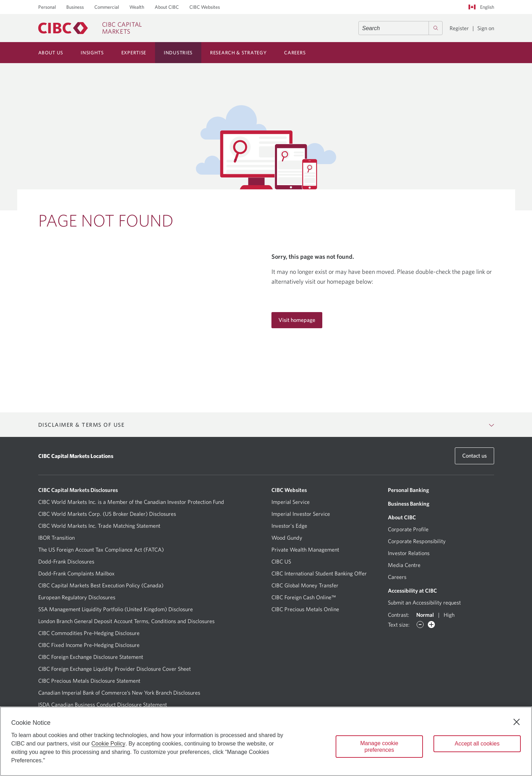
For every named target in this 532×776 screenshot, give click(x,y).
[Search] (436, 28)
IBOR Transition (56, 538)
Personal (47, 7)
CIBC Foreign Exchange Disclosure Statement (91, 657)
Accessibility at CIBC (412, 591)
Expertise (134, 53)
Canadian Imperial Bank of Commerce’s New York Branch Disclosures (119, 693)
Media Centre (404, 565)
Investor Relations (409, 553)
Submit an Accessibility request (424, 602)
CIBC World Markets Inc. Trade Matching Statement (99, 526)
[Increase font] (431, 625)
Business (75, 7)
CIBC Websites (205, 7)
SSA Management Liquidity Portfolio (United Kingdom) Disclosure (116, 609)
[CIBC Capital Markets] (90, 28)
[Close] (517, 722)
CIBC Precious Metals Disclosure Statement (89, 681)
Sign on (486, 28)
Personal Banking (408, 490)
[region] (266, 741)
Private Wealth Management (305, 549)
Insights (92, 53)
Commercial (107, 7)
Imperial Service (291, 502)
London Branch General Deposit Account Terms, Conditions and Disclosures (126, 621)
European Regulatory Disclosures (77, 597)
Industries (178, 53)
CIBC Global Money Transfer (305, 585)
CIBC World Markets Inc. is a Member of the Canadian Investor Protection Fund (131, 502)
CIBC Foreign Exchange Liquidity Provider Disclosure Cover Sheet (115, 669)
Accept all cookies (477, 744)
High (449, 615)
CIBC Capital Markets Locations (76, 456)
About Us (51, 53)
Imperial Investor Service (301, 514)
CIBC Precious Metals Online (305, 609)
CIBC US (281, 561)
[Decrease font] (420, 625)
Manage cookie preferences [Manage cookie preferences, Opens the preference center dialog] (379, 747)
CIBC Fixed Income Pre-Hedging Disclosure (89, 645)
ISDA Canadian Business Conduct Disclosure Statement (103, 704)
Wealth (137, 7)
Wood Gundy (287, 538)
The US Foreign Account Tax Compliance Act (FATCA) (101, 549)
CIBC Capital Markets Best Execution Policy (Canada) (101, 585)
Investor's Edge (289, 526)
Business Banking (409, 504)
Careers (295, 53)
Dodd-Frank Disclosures (66, 561)
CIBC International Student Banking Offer (319, 573)
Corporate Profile (408, 529)
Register (459, 28)
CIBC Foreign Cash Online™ (304, 597)
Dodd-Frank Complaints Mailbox (76, 573)
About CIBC (167, 7)
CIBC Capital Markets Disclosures (78, 490)
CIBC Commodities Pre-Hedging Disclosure (89, 633)
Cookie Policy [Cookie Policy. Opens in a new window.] (109, 744)
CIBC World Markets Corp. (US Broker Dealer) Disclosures (107, 514)
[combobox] (400, 28)
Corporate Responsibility (417, 541)
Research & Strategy (238, 53)
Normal (425, 615)
